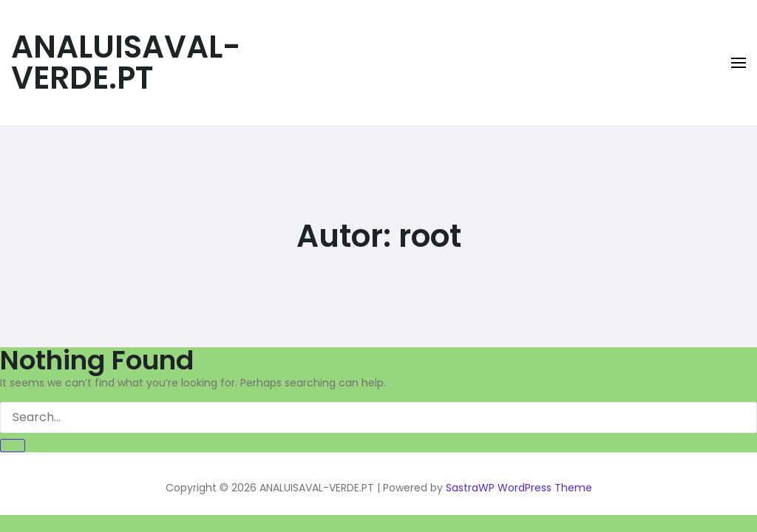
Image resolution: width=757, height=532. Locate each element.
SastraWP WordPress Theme (519, 488)
